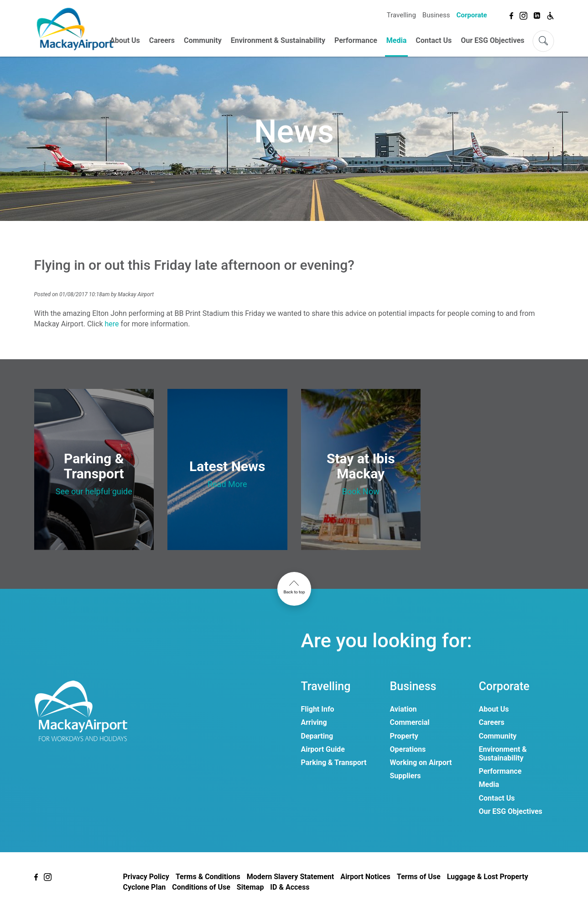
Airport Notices (365, 877)
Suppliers (406, 776)
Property (404, 736)
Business (436, 15)
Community (203, 40)
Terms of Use (419, 877)
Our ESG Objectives (492, 40)
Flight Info (318, 709)
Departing (317, 736)
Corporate (471, 15)
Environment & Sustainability (278, 40)
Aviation (403, 709)
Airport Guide (323, 749)
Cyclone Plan (145, 887)
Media (396, 40)
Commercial (410, 722)
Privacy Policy (146, 877)
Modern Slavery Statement (290, 877)
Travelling (401, 15)
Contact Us (434, 40)
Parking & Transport (334, 763)
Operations (408, 749)
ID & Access (290, 887)
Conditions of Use (201, 887)
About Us (125, 40)
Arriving (314, 722)
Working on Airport (421, 763)
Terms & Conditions (208, 877)
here (113, 324)
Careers (162, 40)
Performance (356, 40)
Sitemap (250, 887)
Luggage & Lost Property (488, 877)
